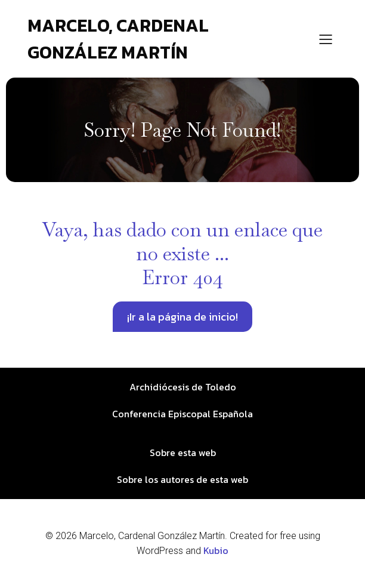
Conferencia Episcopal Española (182, 414)
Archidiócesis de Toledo (183, 387)
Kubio (216, 550)
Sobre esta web (183, 452)
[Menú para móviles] (326, 39)
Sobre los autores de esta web (182, 479)
